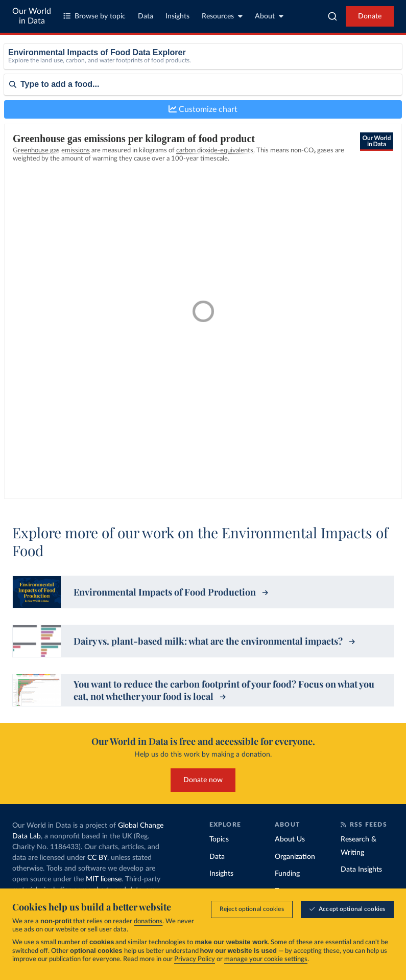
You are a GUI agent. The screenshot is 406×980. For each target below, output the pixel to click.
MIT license (104, 879)
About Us (290, 839)
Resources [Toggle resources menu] (222, 16)
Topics (219, 839)
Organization (295, 857)
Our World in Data (32, 16)
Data (146, 16)
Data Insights (361, 870)
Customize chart (203, 109)
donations (148, 921)
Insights (177, 16)
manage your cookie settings (266, 959)
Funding (287, 874)
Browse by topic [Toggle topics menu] (94, 16)
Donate (370, 16)
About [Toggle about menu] (269, 16)
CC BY (97, 858)
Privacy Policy (195, 959)
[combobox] (332, 16)
